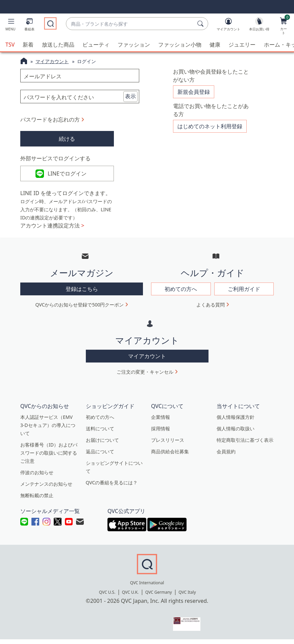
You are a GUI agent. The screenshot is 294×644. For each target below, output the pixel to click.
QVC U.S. (107, 597)
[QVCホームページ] (24, 62)
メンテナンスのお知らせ (46, 489)
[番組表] (29, 26)
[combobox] (130, 24)
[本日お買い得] (259, 26)
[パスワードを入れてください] (80, 97)
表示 (130, 96)
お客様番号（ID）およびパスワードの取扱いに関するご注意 (49, 458)
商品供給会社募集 (170, 456)
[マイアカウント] (228, 26)
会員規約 (226, 456)
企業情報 (161, 422)
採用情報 (161, 433)
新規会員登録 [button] (194, 91)
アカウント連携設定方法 (52, 230)
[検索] (201, 24)
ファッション (134, 45)
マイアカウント (52, 61)
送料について (100, 433)
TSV (10, 45)
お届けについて (102, 445)
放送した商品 (58, 45)
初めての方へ (100, 422)
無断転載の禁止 (37, 500)
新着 (28, 45)
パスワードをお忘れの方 (50, 119)
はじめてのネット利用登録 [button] (210, 124)
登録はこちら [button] (82, 293)
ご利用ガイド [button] (244, 293)
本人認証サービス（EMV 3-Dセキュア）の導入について (48, 430)
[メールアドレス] (80, 76)
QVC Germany (159, 597)
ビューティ (96, 45)
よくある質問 (211, 309)
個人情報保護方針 (236, 422)
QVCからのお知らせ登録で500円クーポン (80, 309)
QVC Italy (187, 597)
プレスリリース (168, 445)
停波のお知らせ (37, 477)
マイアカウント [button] (147, 361)
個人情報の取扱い (236, 433)
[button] (10, 26)
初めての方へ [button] (181, 293)
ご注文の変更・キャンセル (145, 377)
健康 (215, 45)
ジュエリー (242, 45)
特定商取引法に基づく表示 (245, 445)
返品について (100, 456)
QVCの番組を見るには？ (112, 487)
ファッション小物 (180, 45)
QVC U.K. (130, 597)
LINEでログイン (67, 176)
